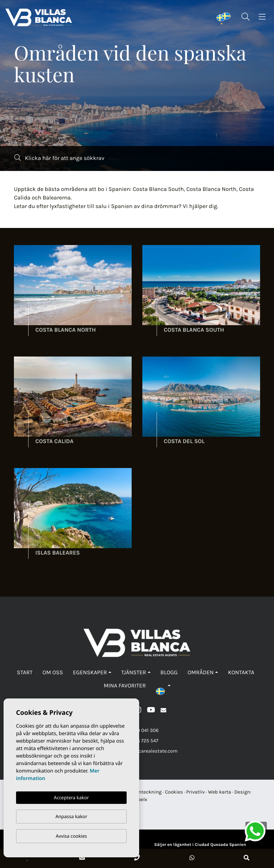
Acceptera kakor (71, 797)
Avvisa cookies (71, 836)
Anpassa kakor (71, 816)
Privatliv (196, 792)
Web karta (220, 792)
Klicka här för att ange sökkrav (59, 158)
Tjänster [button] (134, 673)
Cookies (174, 792)
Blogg (169, 673)
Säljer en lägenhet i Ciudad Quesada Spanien (200, 845)
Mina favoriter (125, 686)
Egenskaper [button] (90, 673)
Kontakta (241, 673)
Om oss (53, 673)
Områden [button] (201, 673)
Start (25, 673)
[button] (163, 686)
